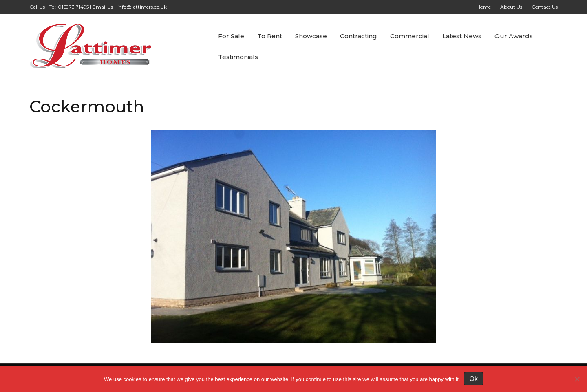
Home (484, 7)
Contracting (359, 36)
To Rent (270, 36)
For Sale (231, 36)
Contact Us (545, 7)
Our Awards (514, 36)
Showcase (311, 36)
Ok (473, 379)
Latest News (462, 36)
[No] (577, 379)
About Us (511, 7)
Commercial (410, 36)
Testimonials (238, 57)
